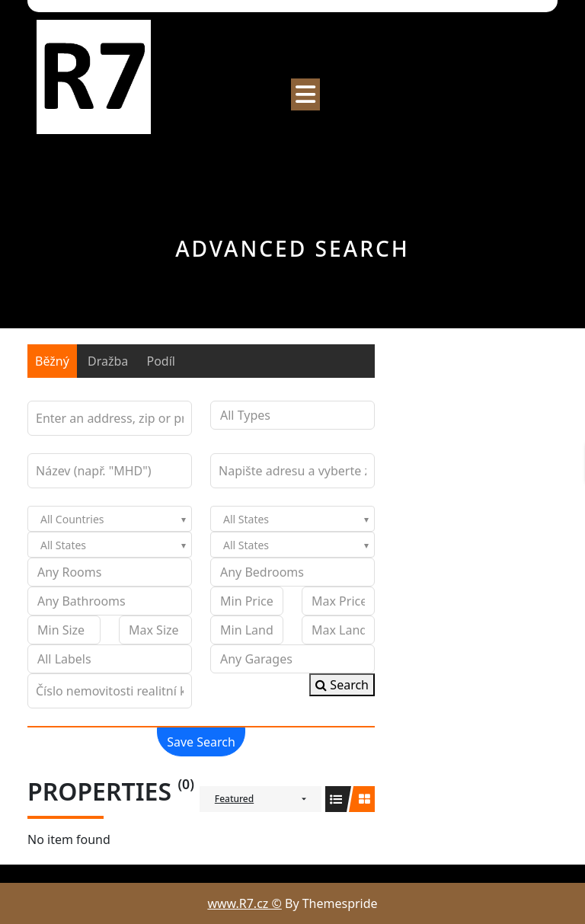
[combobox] (110, 519)
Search (342, 685)
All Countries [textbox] (72, 519)
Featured (234, 799)
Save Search (201, 742)
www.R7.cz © (244, 903)
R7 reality (84, 152)
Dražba (108, 361)
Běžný (52, 361)
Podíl (160, 361)
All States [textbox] (246, 519)
